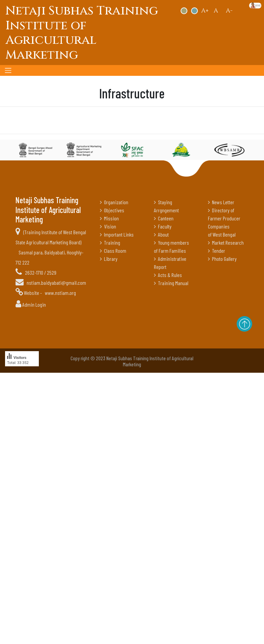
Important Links (117, 234)
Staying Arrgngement (166, 206)
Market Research (226, 242)
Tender (217, 251)
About (161, 234)
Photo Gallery (222, 259)
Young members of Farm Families (171, 247)
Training (110, 242)
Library (109, 259)
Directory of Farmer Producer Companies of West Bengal (224, 222)
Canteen (164, 218)
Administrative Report (170, 263)
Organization (114, 202)
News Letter (221, 202)
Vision (108, 226)
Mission (109, 218)
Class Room (113, 251)
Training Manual (171, 283)
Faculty (163, 226)
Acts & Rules (168, 275)
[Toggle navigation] (8, 70)
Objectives (112, 210)
